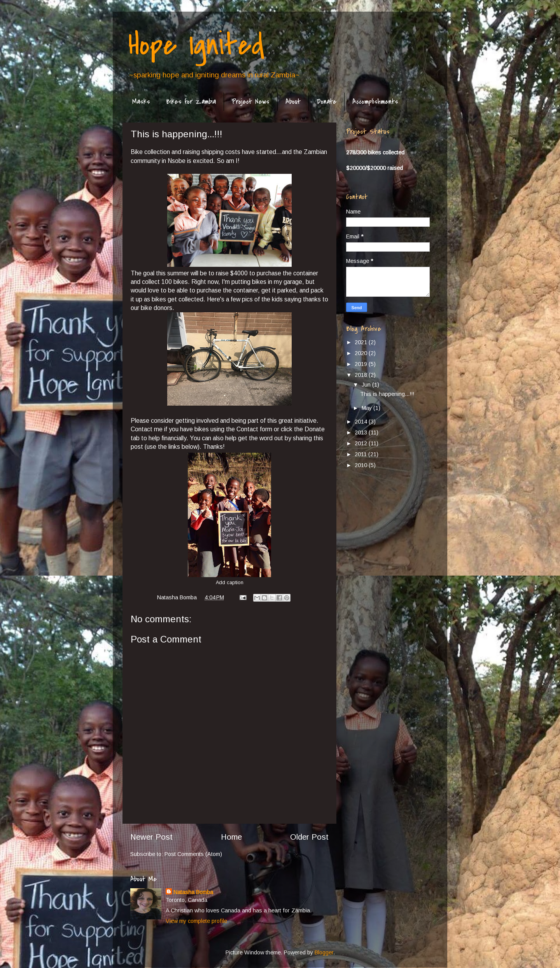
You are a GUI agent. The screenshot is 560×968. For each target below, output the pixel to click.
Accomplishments (375, 102)
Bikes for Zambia (191, 102)
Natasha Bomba (193, 892)
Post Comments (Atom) (193, 854)
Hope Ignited (196, 45)
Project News (251, 102)
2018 (362, 375)
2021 (362, 342)
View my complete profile (196, 921)
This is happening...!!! (387, 394)
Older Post (309, 837)
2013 (362, 432)
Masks (141, 102)
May (367, 408)
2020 (362, 353)
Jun (367, 385)
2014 (362, 422)
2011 (361, 454)
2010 (362, 465)
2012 (362, 443)
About (293, 102)
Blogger (324, 952)
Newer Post (151, 837)
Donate (326, 102)
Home (231, 837)
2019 (362, 364)
